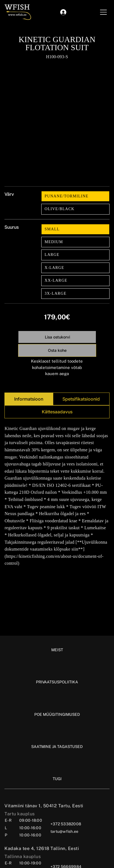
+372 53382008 (66, 824)
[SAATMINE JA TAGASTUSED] (57, 747)
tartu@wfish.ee (65, 831)
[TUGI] (57, 779)
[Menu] (104, 12)
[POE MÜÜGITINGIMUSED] (57, 714)
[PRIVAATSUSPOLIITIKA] (57, 682)
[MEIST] (57, 650)
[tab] (29, 399)
